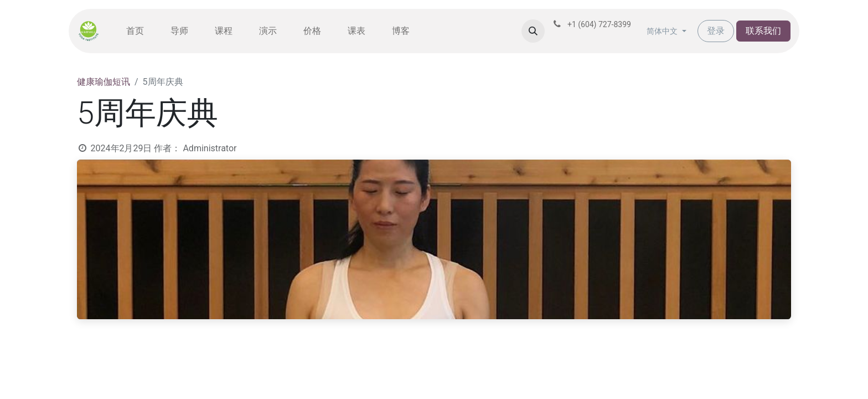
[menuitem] (135, 31)
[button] (533, 31)
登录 (716, 31)
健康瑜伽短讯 (104, 82)
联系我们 (763, 31)
